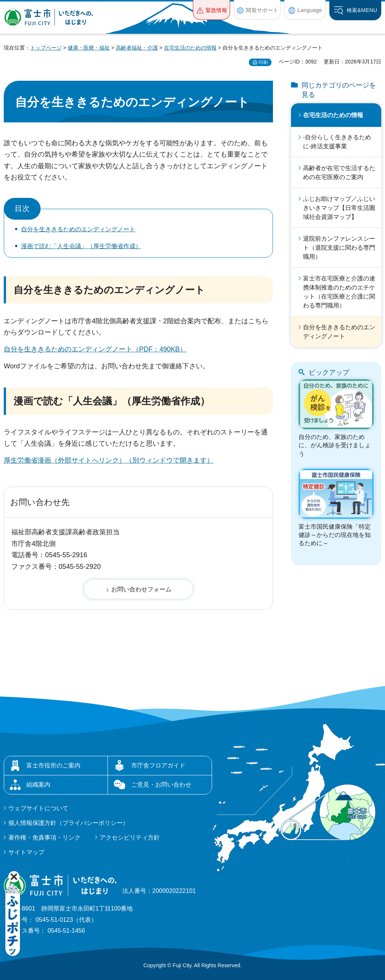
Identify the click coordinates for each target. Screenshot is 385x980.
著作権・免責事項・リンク (44, 838)
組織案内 (38, 785)
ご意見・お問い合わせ (161, 785)
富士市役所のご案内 (53, 765)
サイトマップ (26, 852)
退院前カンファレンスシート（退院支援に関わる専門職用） (339, 248)
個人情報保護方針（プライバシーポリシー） (68, 823)
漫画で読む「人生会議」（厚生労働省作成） (81, 246)
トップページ (46, 48)
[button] (211, 10)
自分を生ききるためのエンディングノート (78, 229)
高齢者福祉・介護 (137, 48)
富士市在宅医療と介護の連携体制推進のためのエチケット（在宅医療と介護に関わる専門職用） (339, 292)
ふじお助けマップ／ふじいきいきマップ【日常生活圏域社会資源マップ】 (339, 208)
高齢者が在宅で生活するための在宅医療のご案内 (339, 173)
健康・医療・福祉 (89, 48)
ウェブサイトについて (38, 808)
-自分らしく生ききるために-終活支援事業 (337, 142)
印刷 (263, 62)
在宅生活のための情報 (190, 48)
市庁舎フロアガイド (158, 765)
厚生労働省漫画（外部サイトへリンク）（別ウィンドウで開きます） (109, 460)
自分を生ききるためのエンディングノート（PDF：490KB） (95, 349)
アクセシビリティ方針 (130, 838)
